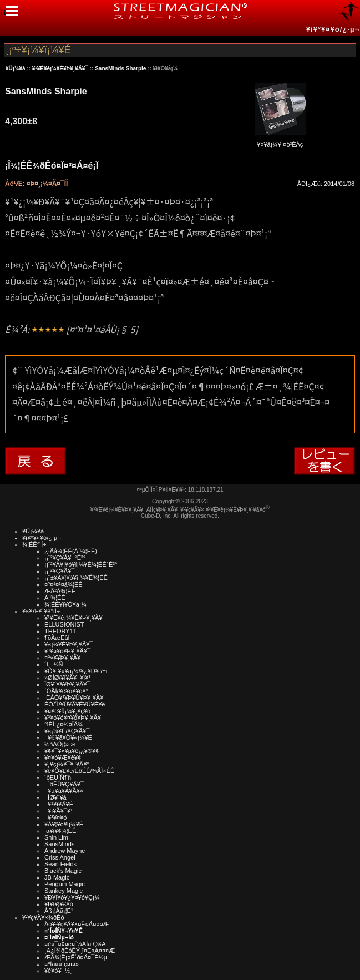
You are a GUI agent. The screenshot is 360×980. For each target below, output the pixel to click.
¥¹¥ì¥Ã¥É (59, 804)
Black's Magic (63, 871)
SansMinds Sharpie (120, 69)
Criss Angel (60, 857)
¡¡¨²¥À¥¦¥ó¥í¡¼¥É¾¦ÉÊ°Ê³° (81, 564)
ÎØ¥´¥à (55, 797)
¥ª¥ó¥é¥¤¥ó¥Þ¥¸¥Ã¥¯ (74, 718)
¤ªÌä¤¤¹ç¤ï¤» (62, 964)
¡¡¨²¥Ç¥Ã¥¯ (59, 571)
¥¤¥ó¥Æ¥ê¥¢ (63, 757)
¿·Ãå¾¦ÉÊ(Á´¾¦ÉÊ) (71, 551)
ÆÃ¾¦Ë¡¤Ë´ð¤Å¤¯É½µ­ (76, 957)
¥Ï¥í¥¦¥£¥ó (59, 904)
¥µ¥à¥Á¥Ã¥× (64, 791)
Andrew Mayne (65, 851)
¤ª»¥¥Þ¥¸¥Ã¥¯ (64, 658)
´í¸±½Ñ (54, 664)
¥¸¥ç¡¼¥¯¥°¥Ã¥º (67, 764)
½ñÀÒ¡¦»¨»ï (60, 744)
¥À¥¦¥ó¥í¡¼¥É (64, 824)
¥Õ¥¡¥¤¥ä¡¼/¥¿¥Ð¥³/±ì (76, 671)
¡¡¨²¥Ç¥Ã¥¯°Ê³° (65, 558)
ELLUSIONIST (64, 624)
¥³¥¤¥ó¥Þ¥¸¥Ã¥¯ (67, 651)
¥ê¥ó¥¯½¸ (58, 971)
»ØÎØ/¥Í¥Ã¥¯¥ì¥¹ (67, 678)
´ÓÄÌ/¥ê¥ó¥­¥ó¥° (66, 691)
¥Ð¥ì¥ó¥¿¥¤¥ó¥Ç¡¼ (72, 897)
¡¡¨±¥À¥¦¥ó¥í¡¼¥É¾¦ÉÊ (76, 578)
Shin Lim (56, 837)
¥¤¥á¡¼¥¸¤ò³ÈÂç (280, 141)
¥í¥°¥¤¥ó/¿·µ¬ (333, 29)
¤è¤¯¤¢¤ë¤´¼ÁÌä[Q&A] (76, 944)
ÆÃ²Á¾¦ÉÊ (60, 591)
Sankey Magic (64, 891)
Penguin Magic (65, 884)
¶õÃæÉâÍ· (58, 638)
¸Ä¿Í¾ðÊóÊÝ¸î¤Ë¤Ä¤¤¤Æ (80, 951)
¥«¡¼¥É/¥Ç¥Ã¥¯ (67, 731)
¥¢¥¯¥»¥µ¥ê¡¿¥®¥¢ (72, 751)
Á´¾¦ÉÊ (55, 598)
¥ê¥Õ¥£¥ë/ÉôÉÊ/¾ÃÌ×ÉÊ (79, 771)
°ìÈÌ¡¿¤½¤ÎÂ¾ (64, 724)
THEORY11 (60, 631)
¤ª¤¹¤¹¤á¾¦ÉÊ (64, 584)
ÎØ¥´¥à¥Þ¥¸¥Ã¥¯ (67, 684)
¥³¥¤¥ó (55, 817)
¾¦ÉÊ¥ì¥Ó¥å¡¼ (65, 604)
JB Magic (57, 877)
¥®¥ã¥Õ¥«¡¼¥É (68, 737)
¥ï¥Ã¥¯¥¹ (59, 811)
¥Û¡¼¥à (16, 69)
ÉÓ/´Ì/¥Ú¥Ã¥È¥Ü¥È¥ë (75, 704)
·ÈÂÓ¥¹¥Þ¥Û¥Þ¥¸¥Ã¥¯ (75, 698)
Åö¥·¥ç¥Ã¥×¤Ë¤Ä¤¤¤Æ (77, 924)
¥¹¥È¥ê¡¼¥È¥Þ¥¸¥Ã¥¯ (60, 69)
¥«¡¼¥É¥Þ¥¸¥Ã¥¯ (69, 644)
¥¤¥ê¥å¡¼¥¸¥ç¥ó (67, 711)
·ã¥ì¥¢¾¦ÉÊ (60, 831)
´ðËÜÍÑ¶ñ (58, 777)
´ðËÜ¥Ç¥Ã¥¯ (64, 784)
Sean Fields (60, 864)
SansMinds (59, 844)
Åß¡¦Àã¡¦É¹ (59, 911)
